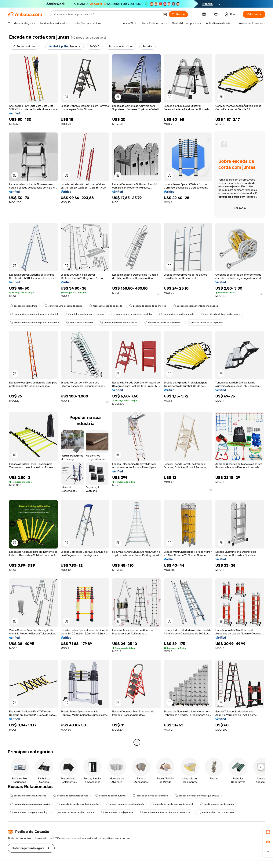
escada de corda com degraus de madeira (35, 323)
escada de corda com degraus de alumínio (35, 314)
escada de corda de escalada (177, 314)
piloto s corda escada (80, 323)
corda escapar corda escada (217, 804)
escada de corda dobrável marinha (131, 314)
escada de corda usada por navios (30, 804)
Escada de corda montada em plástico (196, 306)
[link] (268, 832)
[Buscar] (178, 14)
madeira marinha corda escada (85, 314)
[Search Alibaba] (107, 14)
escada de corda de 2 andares (162, 323)
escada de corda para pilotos (205, 323)
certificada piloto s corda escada (221, 314)
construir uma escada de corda (63, 306)
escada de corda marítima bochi (125, 804)
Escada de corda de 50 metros (148, 306)
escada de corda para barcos (150, 796)
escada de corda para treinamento (78, 804)
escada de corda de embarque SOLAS (197, 796)
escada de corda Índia (24, 306)
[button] (165, 14)
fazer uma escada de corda (106, 306)
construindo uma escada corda (119, 323)
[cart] (216, 15)
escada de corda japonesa (117, 812)
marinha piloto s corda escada (216, 812)
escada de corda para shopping (29, 812)
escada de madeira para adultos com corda (165, 812)
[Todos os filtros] (24, 46)
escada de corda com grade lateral (172, 804)
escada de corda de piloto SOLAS (74, 812)
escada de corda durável (110, 796)
